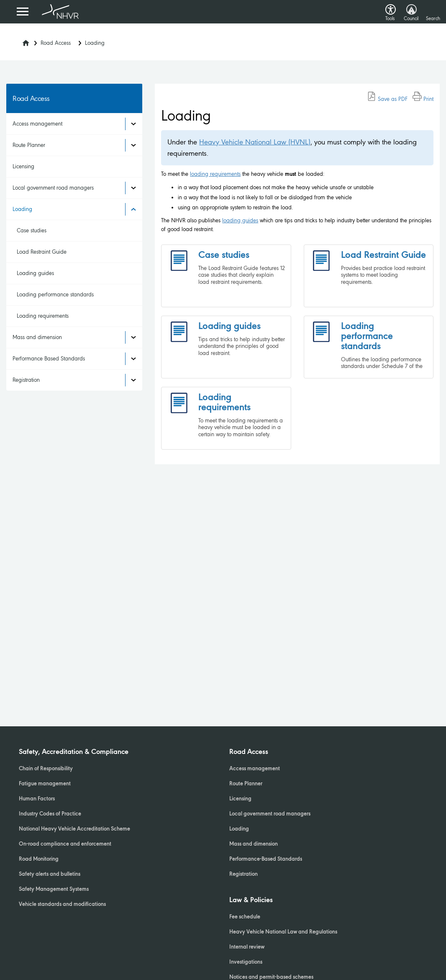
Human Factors (37, 799)
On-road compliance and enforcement (65, 844)
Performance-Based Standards (266, 859)
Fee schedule (245, 917)
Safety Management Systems (54, 890)
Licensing (23, 166)
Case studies (32, 230)
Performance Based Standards (49, 359)
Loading (95, 43)
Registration (26, 380)
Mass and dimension (37, 337)
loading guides (240, 220)
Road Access (56, 43)
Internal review (247, 947)
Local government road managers (53, 188)
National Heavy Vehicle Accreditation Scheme (74, 829)
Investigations (246, 962)
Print (423, 99)
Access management (37, 124)
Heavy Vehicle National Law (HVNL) (255, 142)
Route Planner (29, 145)
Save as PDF (387, 99)
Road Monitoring (39, 859)
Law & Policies (251, 900)
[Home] (21, 41)
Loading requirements (43, 316)
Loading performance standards (55, 295)
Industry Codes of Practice (50, 814)
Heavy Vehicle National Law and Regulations (283, 932)
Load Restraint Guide (42, 252)
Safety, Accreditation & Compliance (74, 752)
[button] (391, 7)
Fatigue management (45, 784)
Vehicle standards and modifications (62, 905)
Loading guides (35, 273)
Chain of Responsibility (46, 769)
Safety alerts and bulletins (50, 875)
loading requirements (215, 174)
